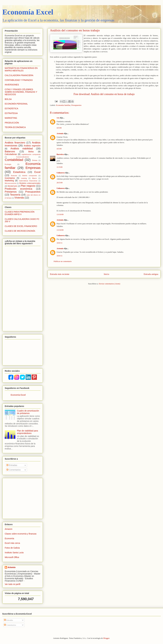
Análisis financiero (15, 143)
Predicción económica (18, 189)
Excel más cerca (12, 543)
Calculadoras (11, 154)
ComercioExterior (23, 157)
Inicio (107, 274)
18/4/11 (59, 243)
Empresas (33, 168)
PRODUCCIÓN (12, 123)
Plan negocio (28, 186)
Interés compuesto (30, 176)
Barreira (60, 154)
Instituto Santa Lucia (14, 553)
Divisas (35, 160)
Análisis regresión (32, 146)
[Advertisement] (23, 498)
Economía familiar (63, 105)
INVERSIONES (12, 85)
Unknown (61, 173)
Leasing (24, 178)
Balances (10, 151)
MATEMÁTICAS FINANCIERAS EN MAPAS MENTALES (21, 69)
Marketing (9, 181)
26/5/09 (60, 183)
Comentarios (14, 470)
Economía (9, 538)
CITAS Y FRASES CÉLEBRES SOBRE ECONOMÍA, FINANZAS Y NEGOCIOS (21, 92)
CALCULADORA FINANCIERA (19, 75)
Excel (37, 172)
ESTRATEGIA (11, 113)
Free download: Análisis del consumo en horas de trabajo (104, 94)
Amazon (9, 529)
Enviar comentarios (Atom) (110, 284)
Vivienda (19, 198)
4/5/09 (59, 128)
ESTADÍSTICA (11, 108)
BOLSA (8, 99)
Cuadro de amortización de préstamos (28, 412)
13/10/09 (60, 214)
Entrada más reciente (60, 274)
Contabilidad (14, 160)
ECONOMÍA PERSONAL (16, 104)
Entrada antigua (151, 274)
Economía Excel (28, 12)
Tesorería (15, 195)
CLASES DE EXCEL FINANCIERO (21, 226)
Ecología (8, 164)
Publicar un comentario (63, 261)
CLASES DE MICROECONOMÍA (20, 231)
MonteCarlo (13, 186)
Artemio (60, 133)
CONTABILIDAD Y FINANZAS (19, 80)
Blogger (106, 638)
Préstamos (11, 192)
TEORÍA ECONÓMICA (15, 127)
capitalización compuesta (31, 154)
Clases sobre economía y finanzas (21, 534)
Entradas (12, 465)
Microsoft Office (12, 557)
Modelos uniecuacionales (30, 183)
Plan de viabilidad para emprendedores (28, 432)
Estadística (19, 172)
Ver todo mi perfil (13, 584)
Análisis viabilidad (22, 149)
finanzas (14, 176)
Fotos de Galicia (12, 548)
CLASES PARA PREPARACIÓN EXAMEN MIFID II (20, 213)
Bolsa (31, 152)
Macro (34, 178)
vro (58, 118)
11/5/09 (59, 167)
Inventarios (10, 178)
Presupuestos (76, 105)
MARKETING (11, 118)
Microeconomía (10, 183)
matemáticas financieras (28, 181)
